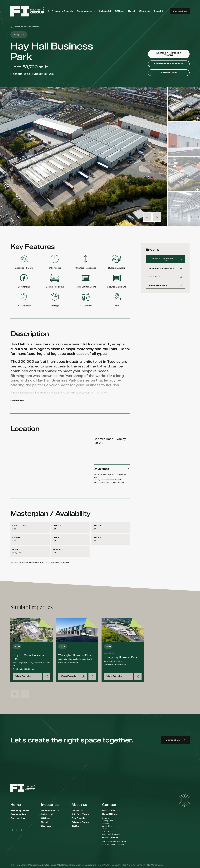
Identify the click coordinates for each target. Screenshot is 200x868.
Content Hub (18, 818)
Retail (45, 822)
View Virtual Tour (165, 287)
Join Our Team (80, 814)
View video (165, 278)
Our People (78, 818)
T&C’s (75, 826)
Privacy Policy (80, 822)
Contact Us (180, 11)
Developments (50, 811)
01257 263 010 (109, 831)
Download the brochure (169, 64)
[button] (147, 217)
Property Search (21, 811)
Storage (46, 826)
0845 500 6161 (112, 811)
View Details (27, 676)
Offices (46, 818)
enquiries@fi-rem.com (112, 834)
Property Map (19, 814)
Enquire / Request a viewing (169, 54)
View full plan (169, 73)
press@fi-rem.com (117, 844)
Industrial (47, 814)
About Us (77, 811)
